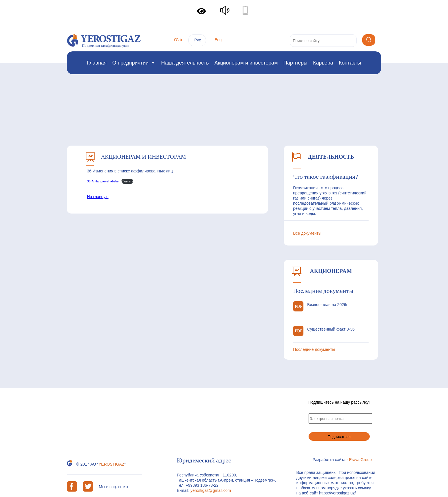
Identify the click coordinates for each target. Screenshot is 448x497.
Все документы (307, 233)
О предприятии (134, 63)
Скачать (127, 181)
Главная (97, 63)
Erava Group (360, 460)
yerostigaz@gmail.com (211, 490)
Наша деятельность (185, 63)
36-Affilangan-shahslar (103, 181)
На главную (98, 197)
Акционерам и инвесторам (246, 63)
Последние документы (314, 349)
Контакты (350, 63)
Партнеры (295, 63)
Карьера (323, 63)
